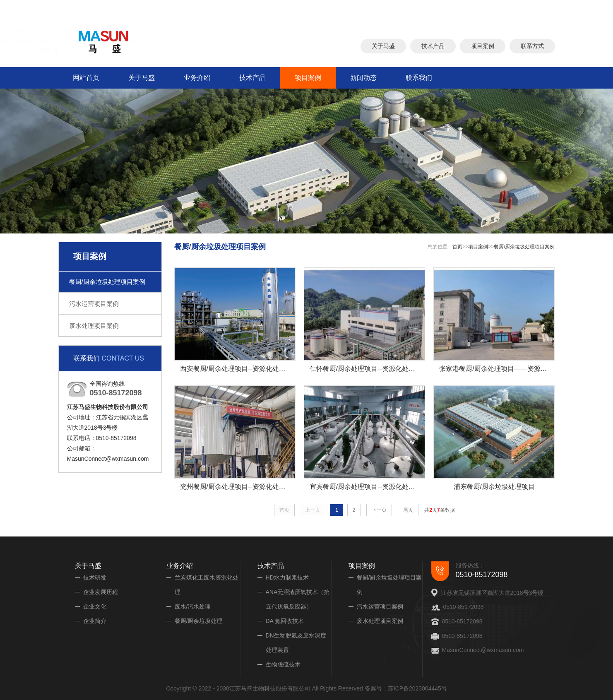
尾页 (408, 510)
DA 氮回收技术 (285, 621)
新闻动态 (363, 78)
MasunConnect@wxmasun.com (483, 650)
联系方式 (532, 44)
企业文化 (95, 606)
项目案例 (483, 44)
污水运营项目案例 (94, 304)
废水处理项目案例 (94, 326)
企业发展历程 (101, 592)
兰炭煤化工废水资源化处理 (207, 585)
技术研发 (95, 577)
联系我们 (419, 78)
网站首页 (86, 78)
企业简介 (95, 621)
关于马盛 (383, 44)
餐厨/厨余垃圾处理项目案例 (107, 282)
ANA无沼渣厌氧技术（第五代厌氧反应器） (298, 599)
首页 (457, 247)
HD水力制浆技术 (287, 577)
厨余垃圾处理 (381, 10)
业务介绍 (197, 78)
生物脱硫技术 (283, 664)
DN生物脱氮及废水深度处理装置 (296, 643)
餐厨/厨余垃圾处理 (199, 621)
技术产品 (433, 44)
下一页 (379, 510)
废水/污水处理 (193, 606)
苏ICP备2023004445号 (417, 688)
